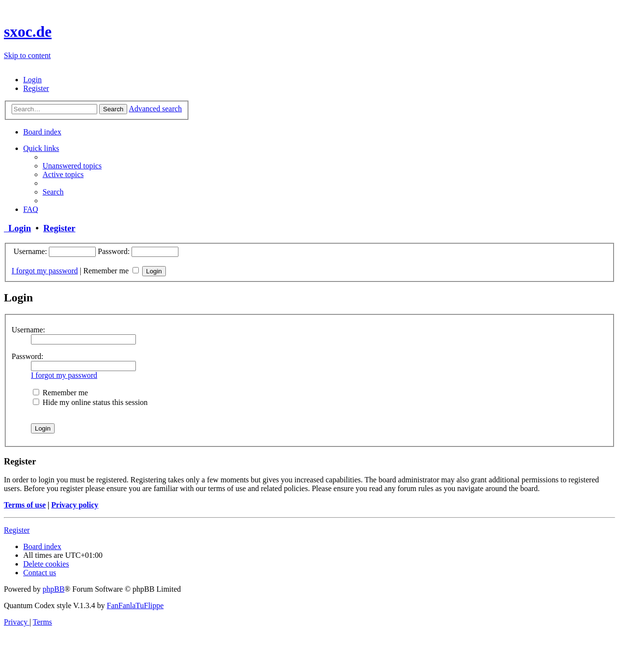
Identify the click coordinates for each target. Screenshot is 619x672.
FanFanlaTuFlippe (135, 605)
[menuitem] (32, 80)
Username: (28, 330)
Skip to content (27, 55)
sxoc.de (28, 31)
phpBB (53, 589)
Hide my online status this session (90, 402)
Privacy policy (75, 505)
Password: (28, 356)
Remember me (111, 271)
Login (17, 228)
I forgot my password (45, 271)
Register (59, 228)
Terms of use (25, 505)
